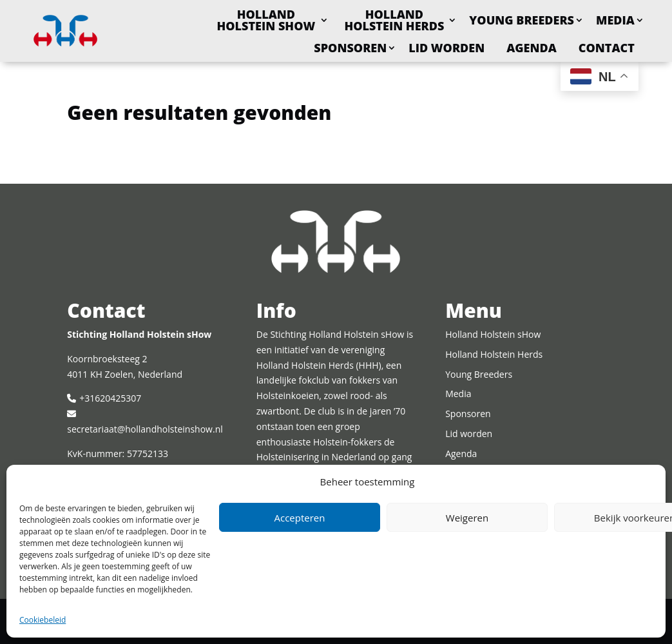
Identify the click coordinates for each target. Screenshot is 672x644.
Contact (607, 48)
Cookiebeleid (43, 620)
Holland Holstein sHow (266, 20)
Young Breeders (522, 20)
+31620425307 (110, 398)
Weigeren (467, 518)
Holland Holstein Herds (394, 20)
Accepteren (300, 518)
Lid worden (446, 48)
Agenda (532, 48)
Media (615, 20)
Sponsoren (350, 48)
